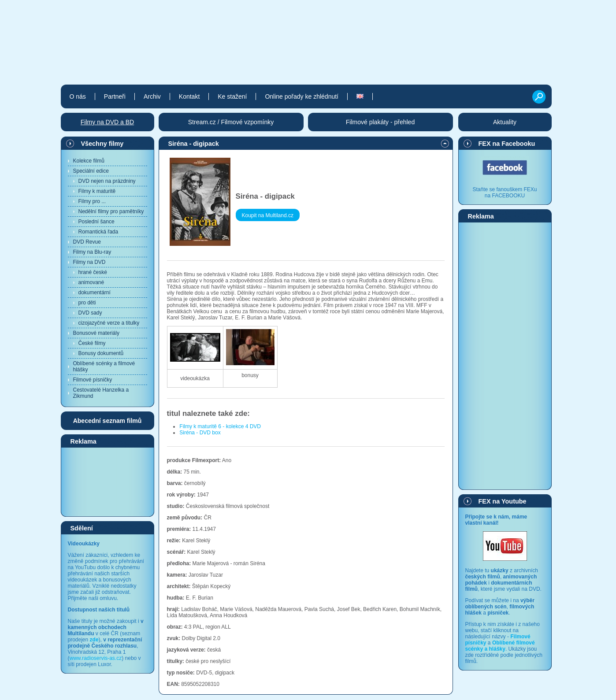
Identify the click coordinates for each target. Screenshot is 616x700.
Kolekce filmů (89, 161)
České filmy (92, 343)
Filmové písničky (93, 380)
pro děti (87, 303)
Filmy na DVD (89, 262)
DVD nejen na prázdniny (107, 181)
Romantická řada (98, 232)
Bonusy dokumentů (101, 353)
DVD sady (90, 313)
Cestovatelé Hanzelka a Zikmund (101, 393)
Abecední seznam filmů (108, 421)
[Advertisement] (108, 481)
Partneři (115, 96)
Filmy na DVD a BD (107, 122)
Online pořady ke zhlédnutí (302, 96)
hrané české (93, 272)
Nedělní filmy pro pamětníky (111, 211)
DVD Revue (87, 242)
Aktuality (505, 122)
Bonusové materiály (96, 333)
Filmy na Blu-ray (92, 252)
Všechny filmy (102, 144)
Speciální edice (91, 171)
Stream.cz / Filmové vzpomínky (231, 122)
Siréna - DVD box (200, 433)
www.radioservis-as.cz (96, 658)
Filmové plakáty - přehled (380, 122)
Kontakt (189, 96)
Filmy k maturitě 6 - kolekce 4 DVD (220, 426)
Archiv (152, 96)
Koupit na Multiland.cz (268, 215)
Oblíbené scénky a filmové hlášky (104, 367)
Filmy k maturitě (97, 191)
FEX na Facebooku (507, 144)
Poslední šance (96, 222)
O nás (78, 96)
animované (91, 282)
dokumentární (95, 293)
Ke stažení (232, 96)
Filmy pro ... (92, 201)
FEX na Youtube (503, 501)
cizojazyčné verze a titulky (109, 323)
